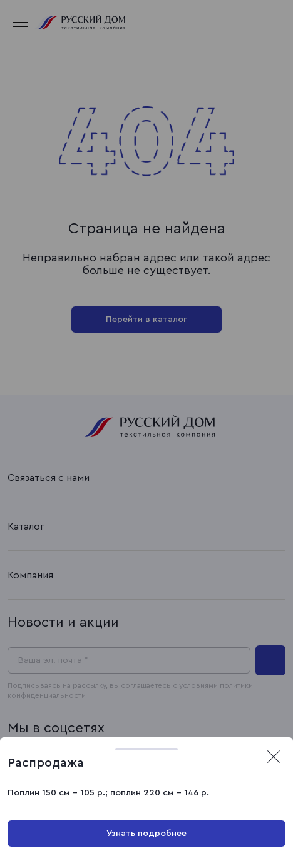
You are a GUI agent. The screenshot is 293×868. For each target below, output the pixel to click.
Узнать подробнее (146, 834)
